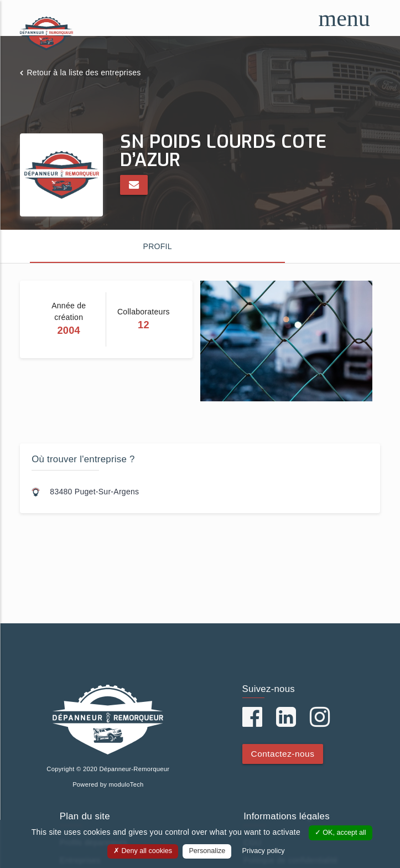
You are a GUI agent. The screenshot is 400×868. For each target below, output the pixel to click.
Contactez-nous (283, 754)
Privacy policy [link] (264, 851)
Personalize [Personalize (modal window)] (207, 851)
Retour (84, 73)
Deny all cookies (143, 851)
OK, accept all (341, 833)
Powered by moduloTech (108, 784)
